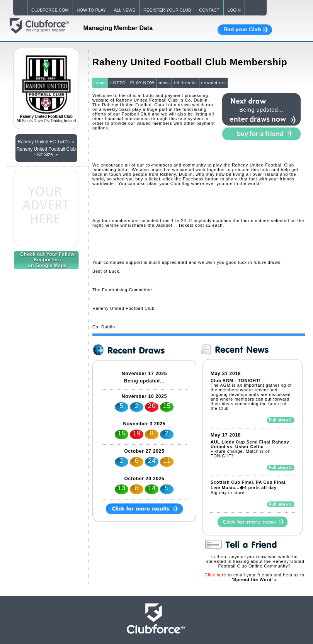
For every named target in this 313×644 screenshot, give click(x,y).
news (164, 83)
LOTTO (118, 83)
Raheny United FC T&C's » (46, 142)
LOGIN (234, 10)
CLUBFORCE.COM (50, 10)
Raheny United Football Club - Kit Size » (46, 152)
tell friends (185, 83)
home (100, 83)
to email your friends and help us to (254, 577)
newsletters (214, 83)
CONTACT (209, 10)
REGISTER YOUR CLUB (167, 10)
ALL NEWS (125, 10)
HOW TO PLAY (91, 10)
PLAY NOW (142, 83)
